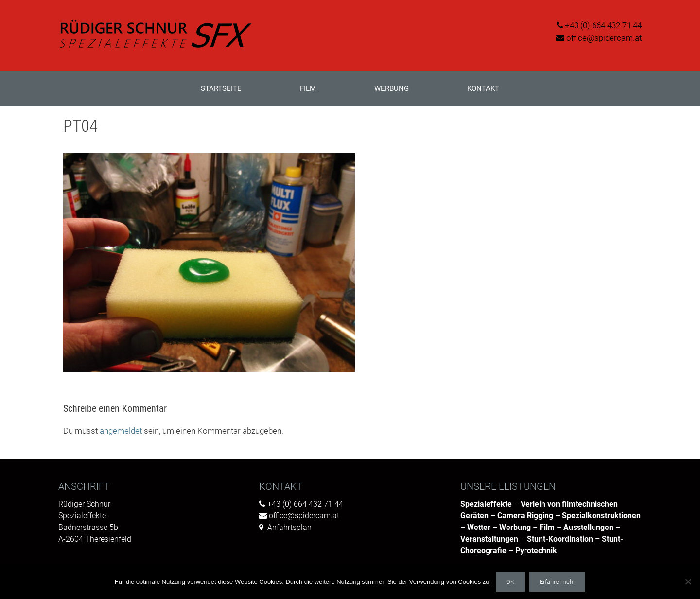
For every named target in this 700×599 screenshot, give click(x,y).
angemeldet (121, 431)
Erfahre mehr (557, 582)
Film (308, 88)
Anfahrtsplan (289, 527)
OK (510, 582)
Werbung (392, 88)
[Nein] (688, 581)
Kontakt (483, 88)
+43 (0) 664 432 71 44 (603, 25)
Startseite (221, 88)
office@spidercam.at (604, 38)
